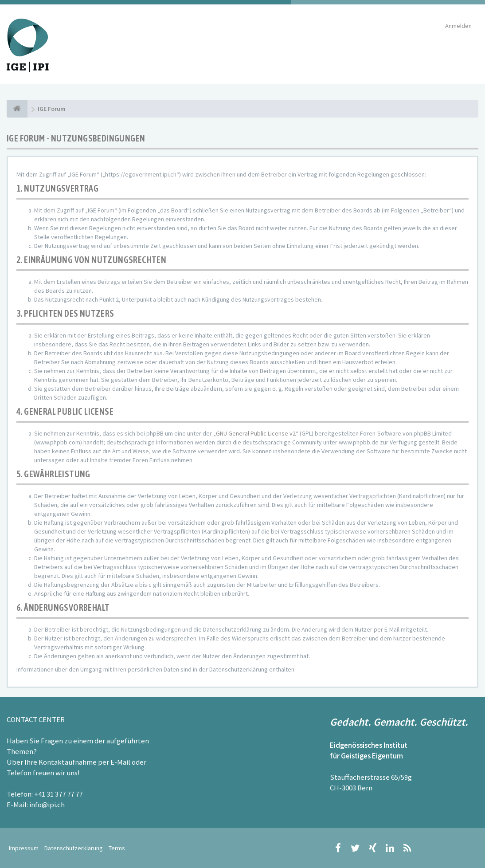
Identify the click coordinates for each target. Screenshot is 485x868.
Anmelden (458, 26)
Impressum (24, 848)
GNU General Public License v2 (256, 433)
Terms (117, 848)
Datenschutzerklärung (74, 848)
